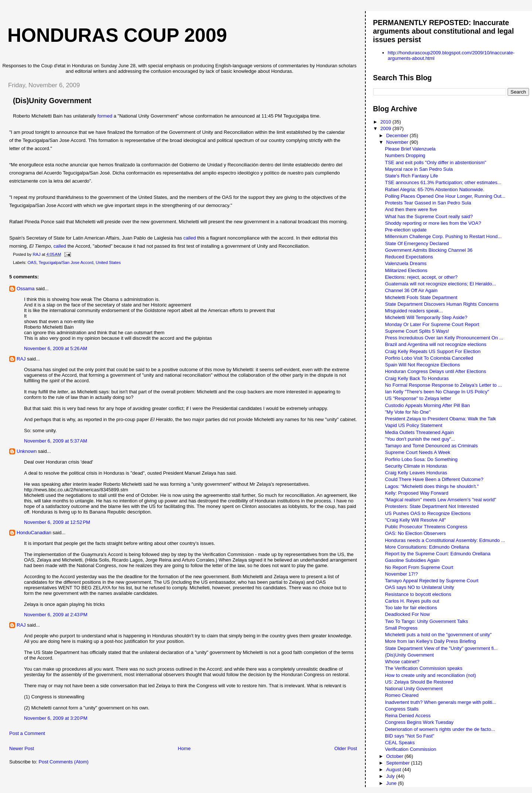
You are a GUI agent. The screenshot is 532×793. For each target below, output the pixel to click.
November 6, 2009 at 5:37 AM (56, 441)
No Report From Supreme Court (419, 567)
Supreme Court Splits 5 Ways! (417, 331)
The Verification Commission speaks (424, 668)
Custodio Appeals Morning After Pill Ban (427, 405)
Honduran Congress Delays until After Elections (436, 371)
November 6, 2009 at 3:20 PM (56, 718)
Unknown (27, 451)
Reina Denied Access (408, 716)
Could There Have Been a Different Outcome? (434, 479)
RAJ (21, 359)
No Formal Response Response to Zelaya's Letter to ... (444, 385)
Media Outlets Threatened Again (419, 432)
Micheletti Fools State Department (421, 297)
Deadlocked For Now (407, 614)
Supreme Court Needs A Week (418, 452)
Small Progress (401, 628)
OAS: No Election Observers (415, 533)
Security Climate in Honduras (416, 466)
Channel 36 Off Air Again (411, 290)
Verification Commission (411, 749)
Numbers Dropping (405, 155)
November (398, 142)
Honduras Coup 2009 (117, 35)
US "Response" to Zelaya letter (418, 398)
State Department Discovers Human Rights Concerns (442, 304)
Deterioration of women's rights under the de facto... (440, 729)
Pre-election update (406, 230)
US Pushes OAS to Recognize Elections (428, 513)
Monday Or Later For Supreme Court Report (432, 324)
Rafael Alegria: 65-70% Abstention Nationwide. (435, 189)
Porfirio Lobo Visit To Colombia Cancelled (429, 358)
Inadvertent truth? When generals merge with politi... (441, 702)
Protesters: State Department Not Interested (432, 506)
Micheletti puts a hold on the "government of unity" (438, 635)
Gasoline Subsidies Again (412, 560)
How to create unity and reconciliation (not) (430, 675)
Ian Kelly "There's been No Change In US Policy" (437, 392)
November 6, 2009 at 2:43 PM (56, 615)
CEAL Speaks (400, 743)
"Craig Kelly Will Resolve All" (415, 520)
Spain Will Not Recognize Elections (422, 365)
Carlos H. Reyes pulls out (412, 601)
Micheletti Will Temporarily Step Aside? (426, 317)
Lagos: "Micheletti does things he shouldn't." (432, 486)
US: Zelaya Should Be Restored (419, 682)
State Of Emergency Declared (417, 243)
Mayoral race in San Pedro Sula (419, 169)
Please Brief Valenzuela (410, 149)
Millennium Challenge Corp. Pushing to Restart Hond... (443, 236)
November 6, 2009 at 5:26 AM (56, 348)
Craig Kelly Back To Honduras (417, 378)
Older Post (346, 748)
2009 (387, 128)
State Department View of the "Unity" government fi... (441, 648)
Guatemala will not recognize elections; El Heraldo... (441, 284)
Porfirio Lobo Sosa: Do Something (421, 459)
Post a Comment (27, 733)
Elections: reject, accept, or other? (421, 277)
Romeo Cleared (402, 695)
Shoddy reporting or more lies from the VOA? (433, 223)
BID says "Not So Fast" (410, 736)
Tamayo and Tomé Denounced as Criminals (431, 446)
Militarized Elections (406, 270)
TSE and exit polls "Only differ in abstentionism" (436, 162)
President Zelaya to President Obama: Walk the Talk (441, 419)
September (398, 763)
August (394, 770)
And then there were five (411, 209)
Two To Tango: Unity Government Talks (427, 621)
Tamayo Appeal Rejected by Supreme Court (432, 581)
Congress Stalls (402, 709)
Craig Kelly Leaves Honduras (416, 473)
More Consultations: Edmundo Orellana (427, 547)
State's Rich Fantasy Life (411, 176)
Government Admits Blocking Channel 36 (429, 250)
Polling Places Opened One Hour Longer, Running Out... (445, 196)
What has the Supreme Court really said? (429, 216)
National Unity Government (414, 689)
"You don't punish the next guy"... (420, 439)
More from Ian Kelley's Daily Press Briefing (430, 641)
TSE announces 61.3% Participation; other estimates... (443, 182)
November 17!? (401, 574)
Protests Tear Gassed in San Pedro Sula (428, 203)
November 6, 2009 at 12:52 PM (57, 522)
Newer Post (22, 748)
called (190, 238)
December (398, 135)
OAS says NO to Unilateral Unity (420, 587)
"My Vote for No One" (408, 412)
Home (184, 748)
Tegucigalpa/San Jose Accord (66, 262)
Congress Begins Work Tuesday (419, 722)
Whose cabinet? (402, 662)
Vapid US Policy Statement (414, 425)
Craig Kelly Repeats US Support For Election (433, 351)
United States (108, 262)
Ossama (25, 289)
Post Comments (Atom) (64, 762)
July (391, 776)
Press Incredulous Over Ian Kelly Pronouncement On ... (444, 338)
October (395, 756)
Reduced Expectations (409, 257)
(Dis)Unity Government (409, 655)
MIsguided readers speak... (414, 311)
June (392, 783)
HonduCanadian (34, 533)
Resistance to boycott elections (418, 594)
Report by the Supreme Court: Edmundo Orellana (438, 554)
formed (105, 116)
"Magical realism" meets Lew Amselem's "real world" (441, 500)
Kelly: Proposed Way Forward (417, 493)
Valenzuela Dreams (406, 263)
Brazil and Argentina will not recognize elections (436, 344)
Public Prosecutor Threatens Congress (426, 527)
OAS (32, 262)
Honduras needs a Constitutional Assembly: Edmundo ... (445, 540)
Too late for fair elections (411, 608)
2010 (387, 122)
